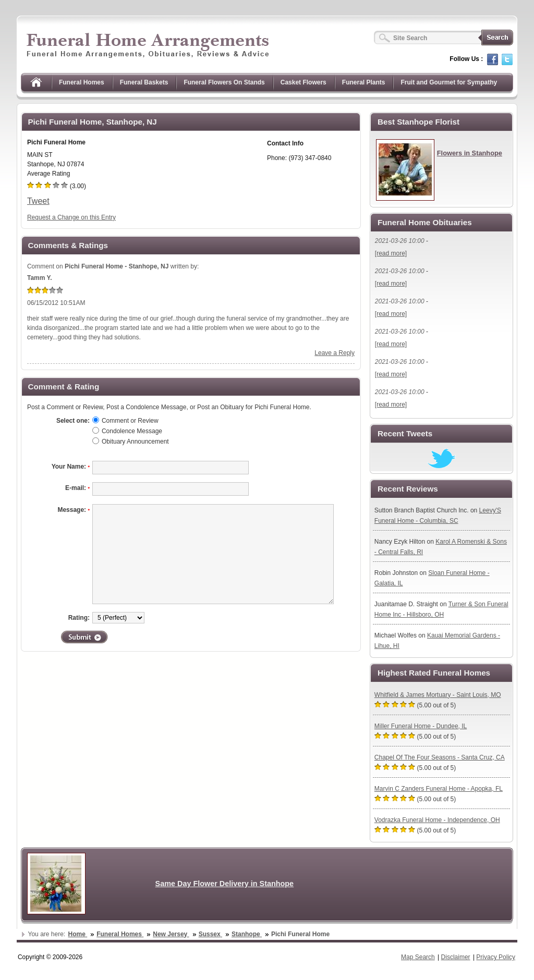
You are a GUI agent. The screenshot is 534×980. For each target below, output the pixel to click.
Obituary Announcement (135, 442)
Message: (74, 510)
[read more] (391, 253)
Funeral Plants (364, 82)
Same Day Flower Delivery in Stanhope (225, 884)
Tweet (38, 201)
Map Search (418, 957)
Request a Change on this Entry (71, 217)
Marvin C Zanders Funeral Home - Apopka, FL (439, 789)
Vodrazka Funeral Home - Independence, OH (437, 820)
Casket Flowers (304, 82)
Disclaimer (456, 957)
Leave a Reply (335, 353)
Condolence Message (132, 431)
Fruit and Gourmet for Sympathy (449, 82)
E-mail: (77, 488)
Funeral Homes (82, 82)
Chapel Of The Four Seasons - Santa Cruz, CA (440, 757)
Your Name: (71, 467)
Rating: (79, 618)
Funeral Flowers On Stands (224, 82)
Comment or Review (130, 421)
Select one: (73, 421)
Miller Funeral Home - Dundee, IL (421, 726)
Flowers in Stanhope (470, 153)
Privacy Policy (496, 957)
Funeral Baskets (144, 82)
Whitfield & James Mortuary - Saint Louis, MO (438, 695)
